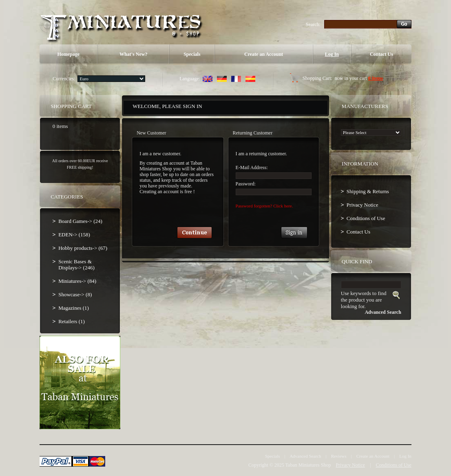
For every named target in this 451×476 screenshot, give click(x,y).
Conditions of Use (366, 218)
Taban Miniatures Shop (308, 465)
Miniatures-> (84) (77, 281)
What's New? (133, 54)
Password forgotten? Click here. (264, 206)
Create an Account (264, 54)
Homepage (68, 54)
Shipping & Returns (368, 191)
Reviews (339, 456)
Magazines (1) (74, 308)
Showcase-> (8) (75, 294)
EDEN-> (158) (74, 235)
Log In (332, 54)
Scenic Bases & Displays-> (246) (76, 264)
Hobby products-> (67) (83, 248)
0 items (376, 78)
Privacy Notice (363, 205)
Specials (192, 54)
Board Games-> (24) (80, 221)
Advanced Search (305, 456)
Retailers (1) (72, 321)
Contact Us (381, 54)
